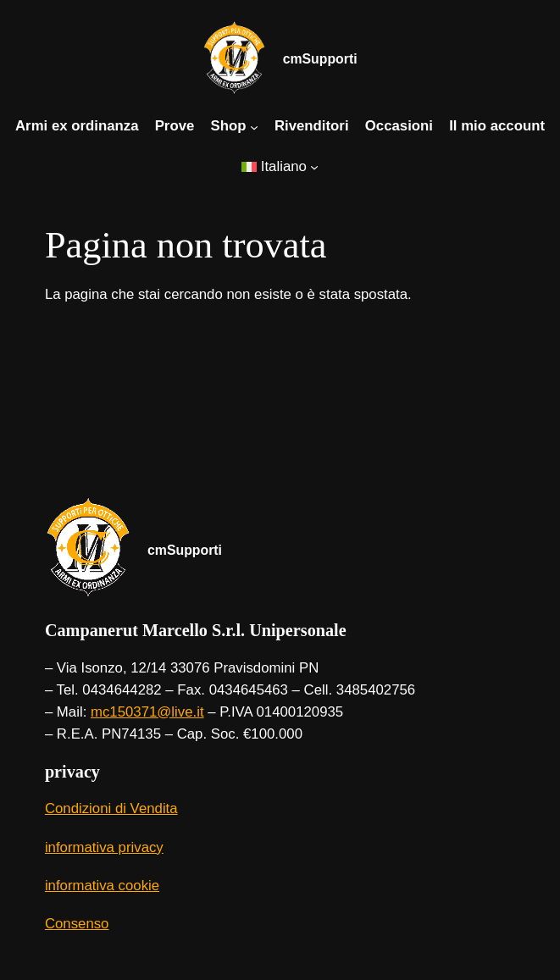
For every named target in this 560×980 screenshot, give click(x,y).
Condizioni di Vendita (111, 808)
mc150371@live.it (147, 712)
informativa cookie (102, 886)
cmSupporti (320, 59)
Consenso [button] (77, 924)
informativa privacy (104, 847)
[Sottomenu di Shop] (254, 126)
